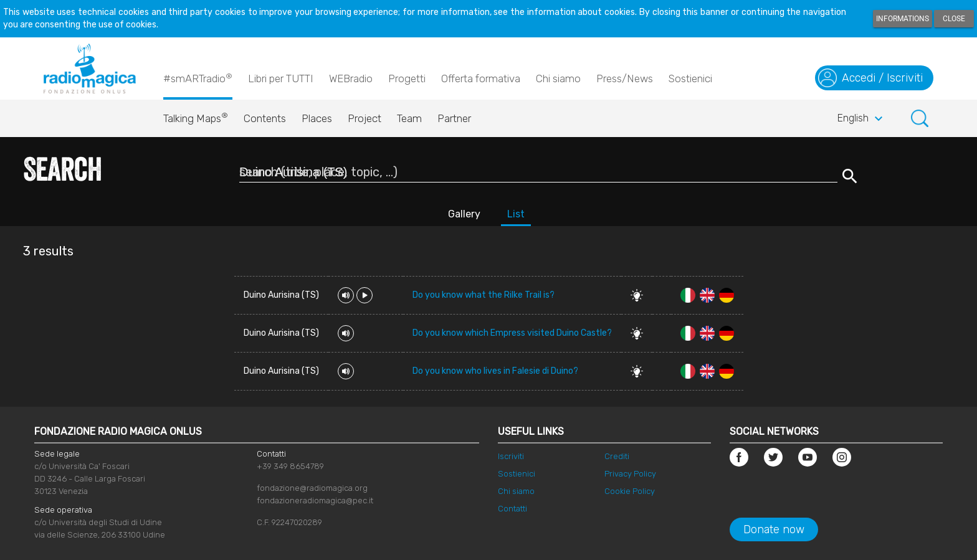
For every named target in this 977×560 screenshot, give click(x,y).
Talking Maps (196, 115)
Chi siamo (558, 78)
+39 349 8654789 (290, 466)
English (862, 119)
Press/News (625, 78)
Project (365, 118)
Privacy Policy (630, 474)
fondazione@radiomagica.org (312, 488)
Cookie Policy (630, 491)
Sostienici (690, 78)
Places (317, 118)
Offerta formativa (481, 78)
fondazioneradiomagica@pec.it (315, 501)
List (516, 214)
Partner (454, 118)
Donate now (774, 529)
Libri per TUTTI (281, 78)
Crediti (617, 456)
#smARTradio (198, 78)
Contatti (512, 509)
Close (954, 19)
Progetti (407, 78)
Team (409, 118)
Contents (265, 118)
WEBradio (351, 78)
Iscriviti (511, 456)
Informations (903, 19)
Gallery (464, 214)
